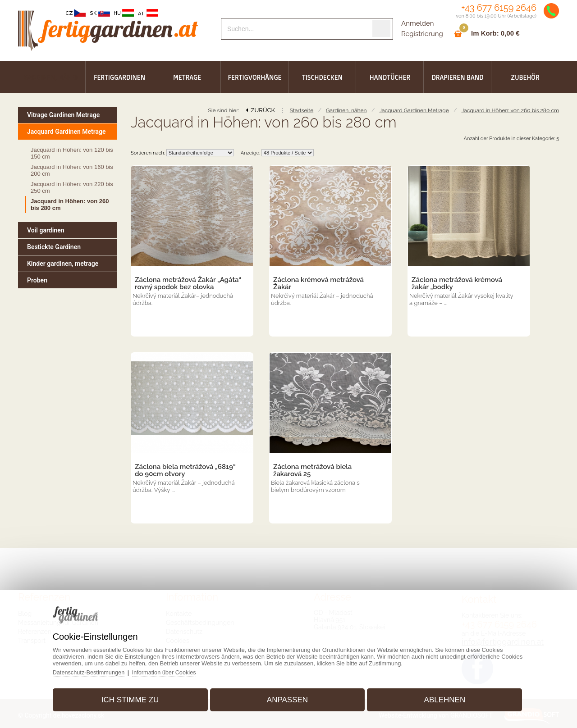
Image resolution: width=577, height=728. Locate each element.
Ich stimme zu (133, 698)
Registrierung (422, 34)
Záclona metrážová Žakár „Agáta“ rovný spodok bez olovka (188, 283)
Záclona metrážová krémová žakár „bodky (457, 283)
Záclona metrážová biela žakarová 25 (312, 470)
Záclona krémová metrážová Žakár (318, 283)
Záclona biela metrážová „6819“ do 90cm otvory (185, 470)
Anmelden (417, 23)
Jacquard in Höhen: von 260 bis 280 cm (510, 110)
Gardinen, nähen (346, 110)
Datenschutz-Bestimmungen (94, 671)
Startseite (302, 110)
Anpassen (287, 698)
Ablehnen (441, 698)
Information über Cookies (172, 671)
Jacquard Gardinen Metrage (414, 110)
